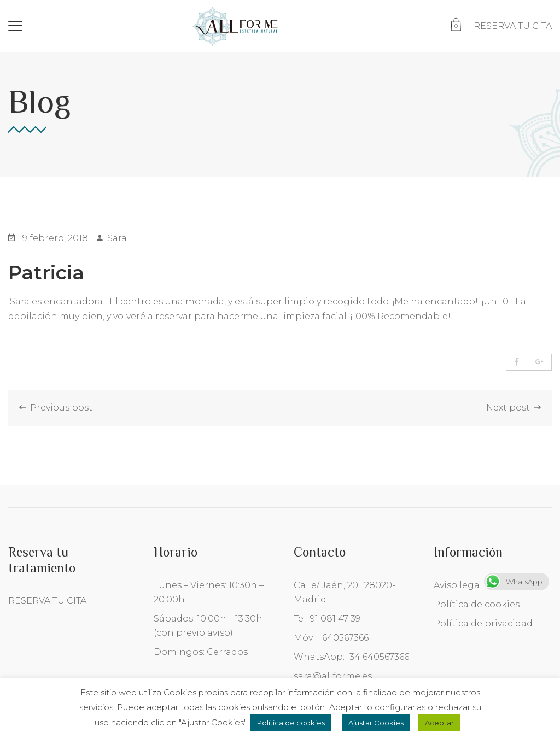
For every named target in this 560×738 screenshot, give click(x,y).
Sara (112, 238)
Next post (514, 408)
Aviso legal (458, 585)
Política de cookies (477, 604)
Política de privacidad (483, 623)
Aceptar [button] (439, 723)
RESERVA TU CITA (513, 26)
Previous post (56, 408)
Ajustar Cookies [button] (376, 723)
